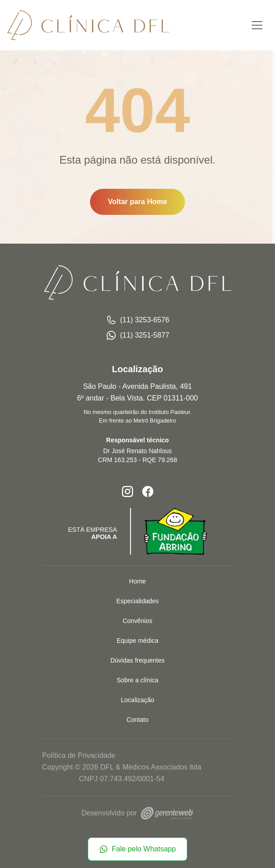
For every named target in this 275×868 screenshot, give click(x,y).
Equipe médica (137, 641)
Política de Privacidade (79, 755)
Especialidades (137, 601)
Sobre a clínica (137, 680)
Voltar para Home (137, 202)
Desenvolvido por (137, 813)
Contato (137, 720)
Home (137, 581)
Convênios (137, 621)
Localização (138, 700)
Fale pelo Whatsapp (137, 849)
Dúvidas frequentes (137, 660)
